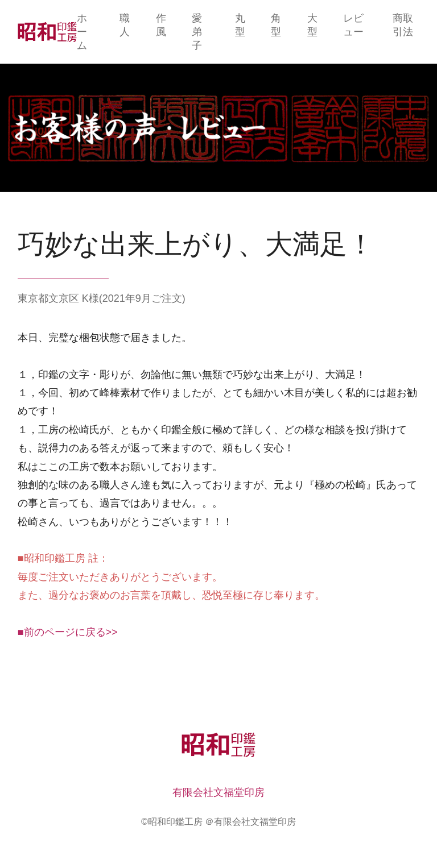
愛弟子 (197, 32)
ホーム (82, 32)
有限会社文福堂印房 (218, 792)
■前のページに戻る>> (68, 632)
